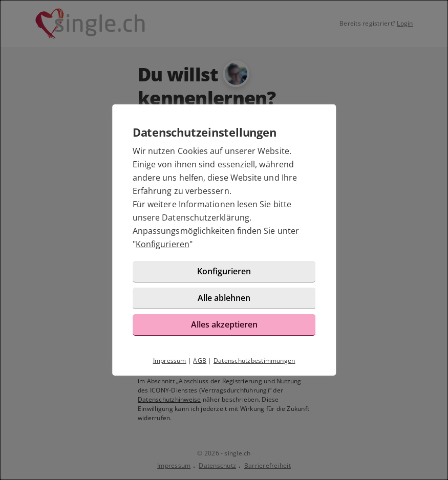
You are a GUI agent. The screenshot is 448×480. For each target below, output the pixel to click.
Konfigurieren (163, 244)
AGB (200, 361)
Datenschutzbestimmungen (254, 361)
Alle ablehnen (224, 298)
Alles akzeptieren (224, 324)
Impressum (170, 361)
